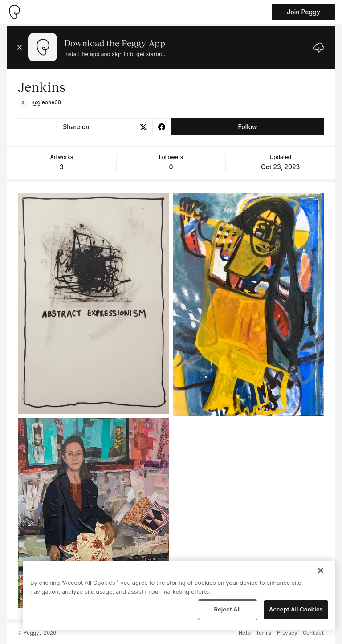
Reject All (227, 609)
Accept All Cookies (296, 609)
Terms (264, 633)
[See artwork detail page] (94, 304)
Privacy (287, 633)
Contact (313, 633)
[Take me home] (14, 12)
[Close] (321, 571)
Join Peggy (303, 12)
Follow (247, 127)
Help (245, 633)
